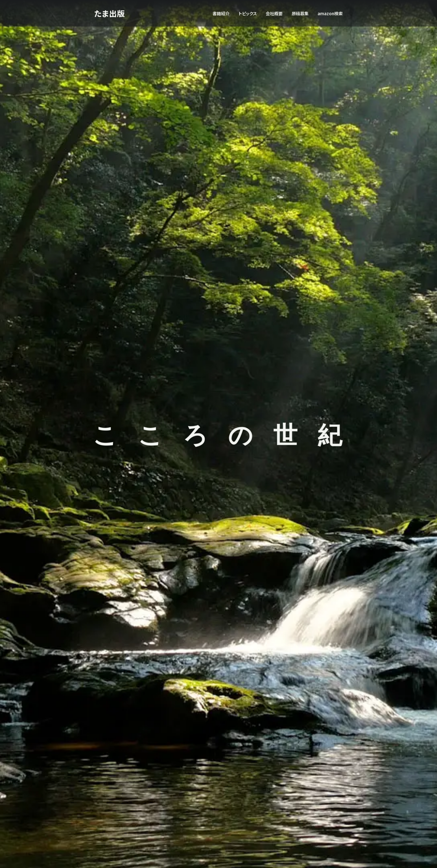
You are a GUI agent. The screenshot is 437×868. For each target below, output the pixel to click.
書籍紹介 (221, 13)
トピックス (248, 13)
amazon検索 (330, 13)
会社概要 (274, 13)
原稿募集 (300, 13)
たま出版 (110, 13)
